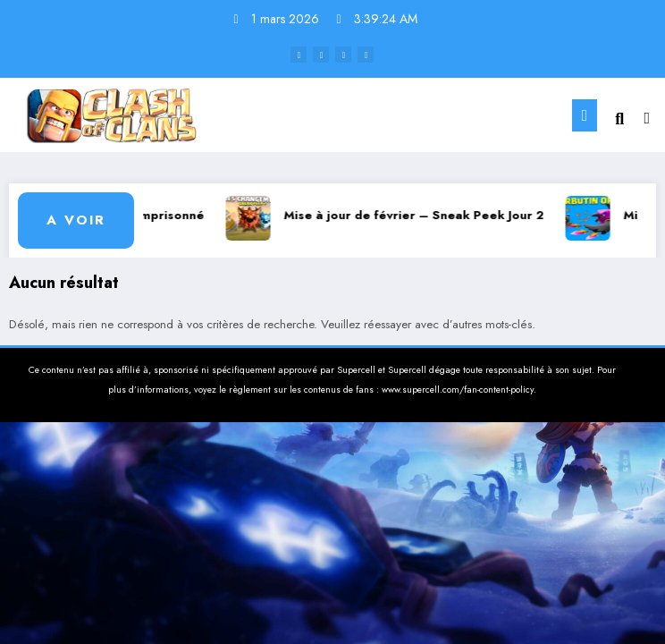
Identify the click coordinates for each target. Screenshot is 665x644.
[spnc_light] (647, 119)
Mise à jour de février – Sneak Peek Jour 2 (420, 215)
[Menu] (585, 115)
